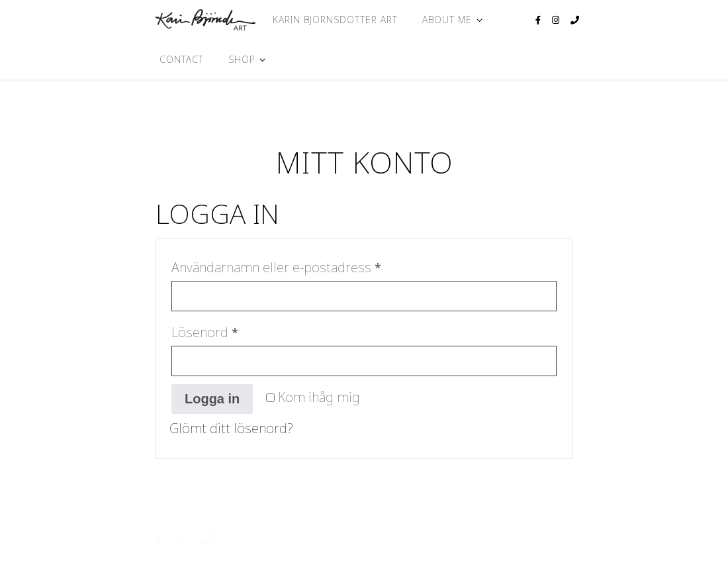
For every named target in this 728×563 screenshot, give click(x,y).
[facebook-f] (539, 20)
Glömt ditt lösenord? (231, 428)
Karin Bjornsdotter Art (335, 20)
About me (447, 20)
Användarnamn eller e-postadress (315, 265)
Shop (242, 59)
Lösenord (244, 330)
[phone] (575, 20)
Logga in (212, 399)
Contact (182, 59)
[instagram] (557, 20)
